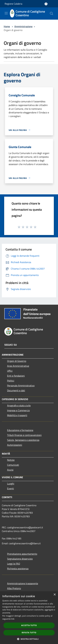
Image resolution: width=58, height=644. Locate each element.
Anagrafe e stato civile (19, 405)
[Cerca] (52, 13)
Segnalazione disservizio (20, 559)
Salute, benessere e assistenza (23, 440)
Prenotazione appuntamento (22, 554)
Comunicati (13, 465)
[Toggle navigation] (6, 13)
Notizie (11, 460)
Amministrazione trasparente (23, 583)
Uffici (10, 371)
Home (7, 26)
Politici (11, 381)
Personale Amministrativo (21, 386)
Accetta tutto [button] (29, 625)
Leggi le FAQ (14, 564)
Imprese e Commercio (18, 410)
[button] (29, 639)
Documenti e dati (16, 390)
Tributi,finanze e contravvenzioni (24, 435)
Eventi (11, 488)
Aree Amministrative (18, 366)
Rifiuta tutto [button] (29, 633)
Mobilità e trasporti (17, 415)
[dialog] (29, 618)
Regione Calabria (13, 4)
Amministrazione (23, 26)
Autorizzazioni (15, 445)
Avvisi (10, 470)
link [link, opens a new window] (13, 619)
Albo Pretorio (14, 588)
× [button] (55, 595)
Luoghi (11, 484)
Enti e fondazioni (16, 376)
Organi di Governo (17, 361)
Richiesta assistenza (18, 569)
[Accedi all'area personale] (46, 4)
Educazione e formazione (20, 430)
